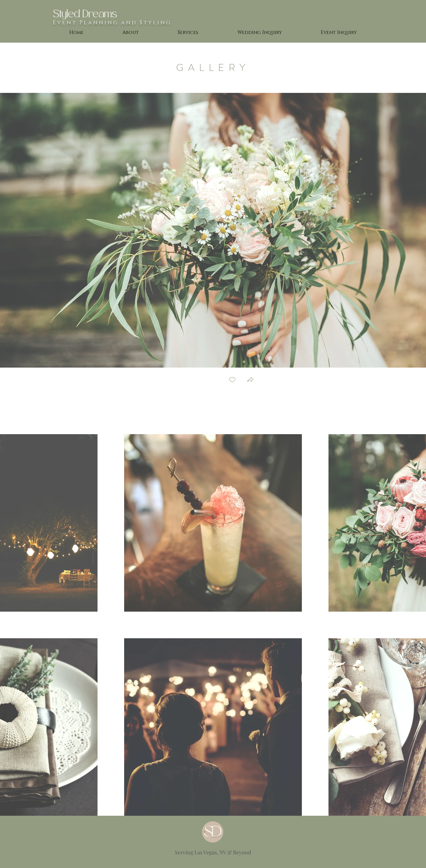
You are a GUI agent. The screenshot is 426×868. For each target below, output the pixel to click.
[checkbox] (232, 380)
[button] (250, 380)
